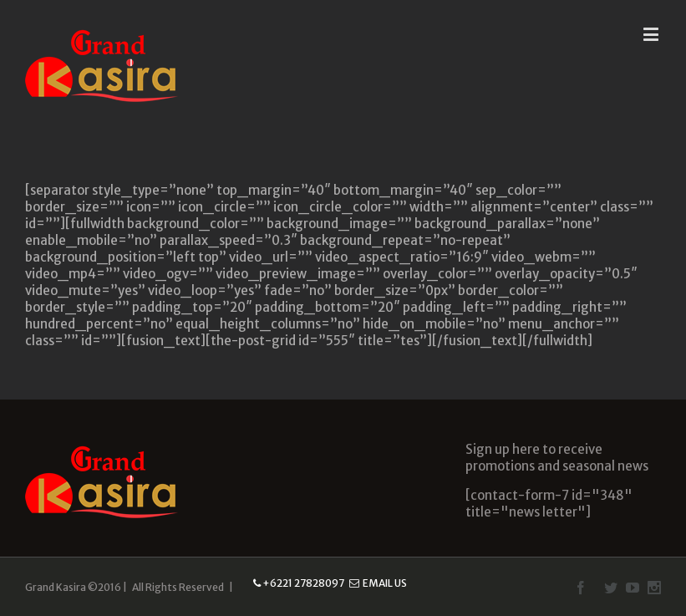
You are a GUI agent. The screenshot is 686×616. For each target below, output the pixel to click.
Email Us (378, 583)
